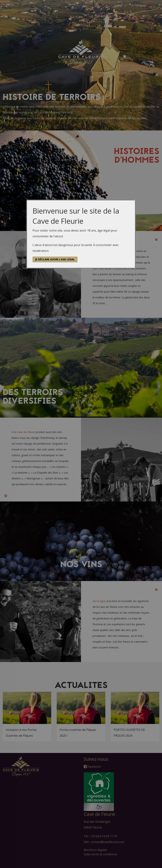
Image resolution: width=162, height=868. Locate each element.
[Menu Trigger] (149, 8)
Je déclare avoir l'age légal (55, 259)
